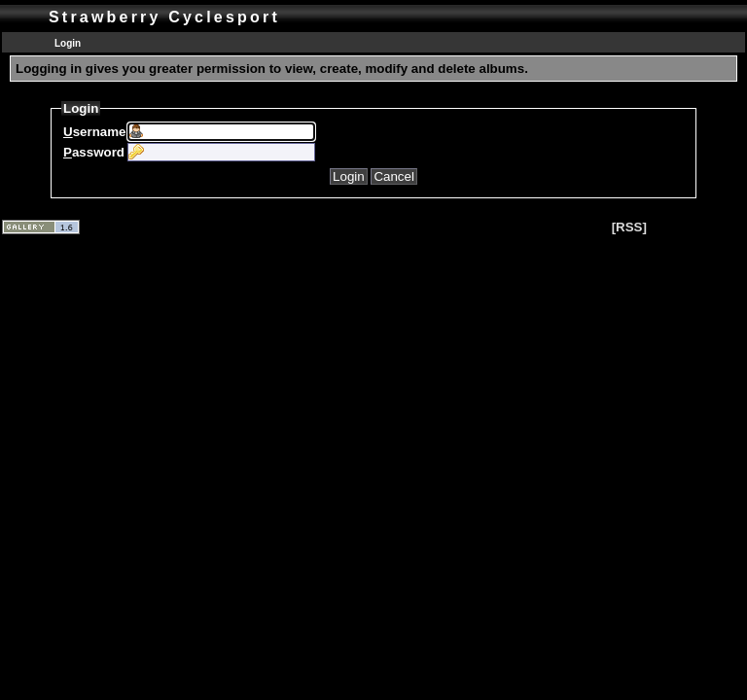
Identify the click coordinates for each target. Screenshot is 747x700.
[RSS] (629, 227)
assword (94, 152)
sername (94, 132)
